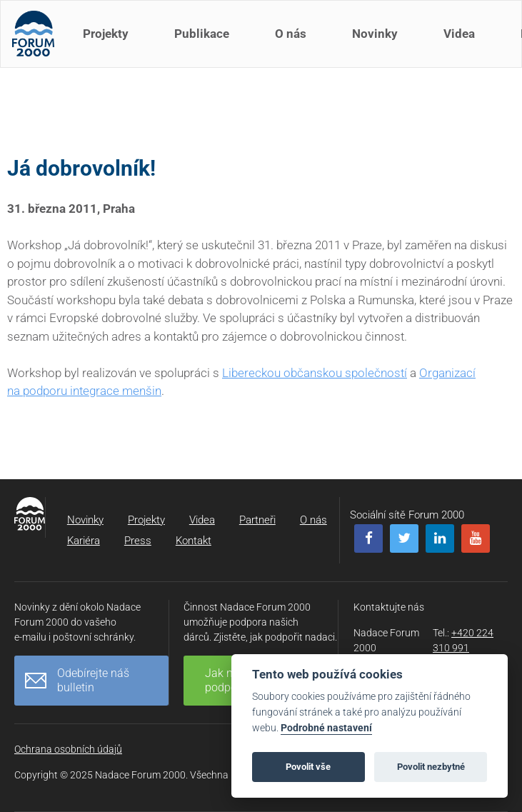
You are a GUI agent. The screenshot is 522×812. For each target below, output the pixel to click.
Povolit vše (308, 767)
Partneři (257, 520)
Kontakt (194, 541)
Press (138, 541)
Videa (462, 41)
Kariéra (84, 541)
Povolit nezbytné (431, 767)
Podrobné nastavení (326, 728)
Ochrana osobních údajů (68, 749)
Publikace (205, 41)
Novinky (378, 41)
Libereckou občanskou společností (315, 373)
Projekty (109, 41)
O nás (293, 41)
